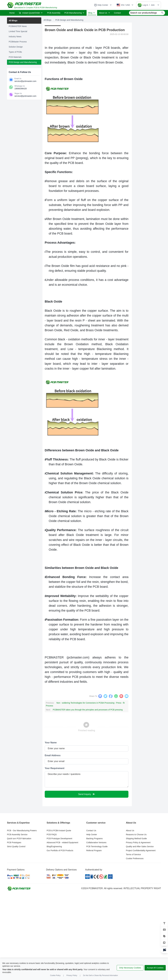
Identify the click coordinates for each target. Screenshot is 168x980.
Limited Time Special (18, 31)
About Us (105, 13)
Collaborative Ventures (96, 843)
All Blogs (13, 21)
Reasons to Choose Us (136, 835)
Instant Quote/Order (31, 13)
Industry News (15, 37)
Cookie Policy (55, 975)
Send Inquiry (87, 794)
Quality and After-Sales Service (140, 847)
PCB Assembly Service (17, 835)
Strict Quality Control (16, 847)
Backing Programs (94, 839)
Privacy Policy (72, 975)
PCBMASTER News (18, 26)
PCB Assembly (54, 13)
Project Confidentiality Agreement (141, 851)
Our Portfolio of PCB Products (60, 851)
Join (153, 5)
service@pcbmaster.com (25, 81)
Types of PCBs (15, 52)
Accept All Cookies (155, 968)
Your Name (51, 743)
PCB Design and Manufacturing (23, 62)
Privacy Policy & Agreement (138, 843)
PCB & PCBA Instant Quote (59, 831)
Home (12, 13)
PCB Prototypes (14, 843)
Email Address (53, 756)
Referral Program (94, 851)
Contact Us (91, 831)
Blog (92, 13)
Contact (117, 13)
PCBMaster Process (18, 42)
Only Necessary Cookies (130, 968)
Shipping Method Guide (136, 839)
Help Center (92, 835)
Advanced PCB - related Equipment (62, 843)
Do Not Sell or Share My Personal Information (100, 975)
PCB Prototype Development (59, 839)
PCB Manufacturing (75, 13)
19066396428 (21, 89)
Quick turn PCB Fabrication (19, 839)
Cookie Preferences (135, 859)
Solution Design (16, 47)
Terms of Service (133, 855)
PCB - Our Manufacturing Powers (22, 831)
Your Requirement (55, 769)
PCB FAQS (52, 835)
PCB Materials (15, 57)
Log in (145, 5)
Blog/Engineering (54, 847)
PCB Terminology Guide (97, 847)
